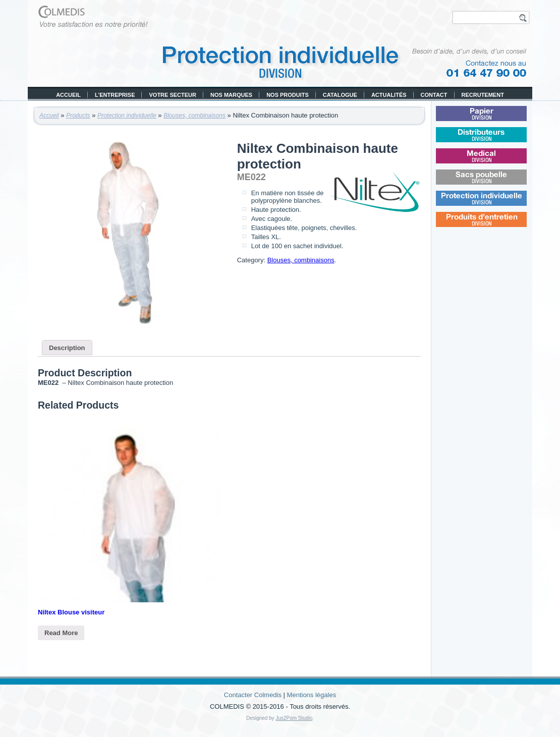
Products (78, 116)
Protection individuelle (127, 116)
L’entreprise (115, 95)
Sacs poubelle (495, 183)
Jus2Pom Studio (294, 718)
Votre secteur (173, 95)
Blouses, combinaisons (194, 116)
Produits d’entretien (496, 225)
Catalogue (340, 95)
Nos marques (231, 95)
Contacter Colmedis (253, 695)
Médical (495, 162)
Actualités (389, 95)
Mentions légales (312, 695)
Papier (495, 119)
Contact (434, 95)
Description (67, 348)
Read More (61, 633)
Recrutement (483, 95)
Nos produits (288, 95)
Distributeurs (495, 140)
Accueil (68, 95)
